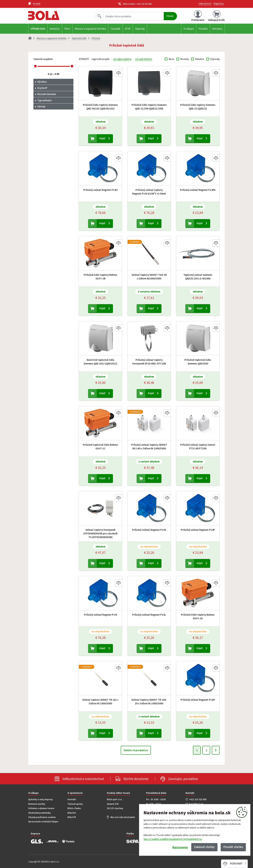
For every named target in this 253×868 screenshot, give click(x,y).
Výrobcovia (38, 29)
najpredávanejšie (101, 59)
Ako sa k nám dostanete (123, 817)
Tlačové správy (75, 804)
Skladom (200, 59)
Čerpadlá (115, 29)
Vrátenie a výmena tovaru (41, 808)
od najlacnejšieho (122, 59)
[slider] (35, 66)
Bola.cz (50, 16)
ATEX (128, 29)
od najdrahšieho (144, 59)
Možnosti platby (37, 804)
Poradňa (203, 29)
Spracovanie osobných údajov (43, 822)
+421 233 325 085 (144, 4)
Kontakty (217, 29)
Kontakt (72, 799)
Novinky (185, 59)
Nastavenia (180, 847)
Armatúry (55, 29)
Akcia (171, 59)
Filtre (67, 29)
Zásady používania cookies (42, 817)
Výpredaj (140, 29)
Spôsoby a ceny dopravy (40, 799)
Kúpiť (102, 138)
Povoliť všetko (233, 847)
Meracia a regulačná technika (90, 29)
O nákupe (189, 29)
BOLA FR (72, 817)
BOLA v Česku (74, 808)
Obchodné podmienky (39, 813)
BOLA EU (72, 813)
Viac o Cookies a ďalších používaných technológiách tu (173, 839)
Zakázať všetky (204, 847)
